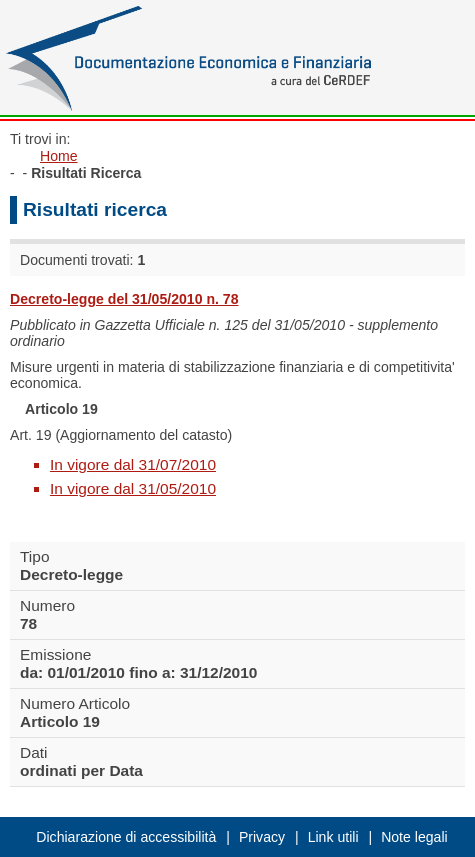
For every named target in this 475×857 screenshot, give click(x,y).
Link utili (333, 837)
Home (59, 156)
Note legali (414, 837)
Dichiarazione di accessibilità (126, 837)
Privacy (262, 837)
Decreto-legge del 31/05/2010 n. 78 (124, 299)
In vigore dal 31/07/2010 (133, 464)
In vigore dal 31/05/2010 (133, 488)
